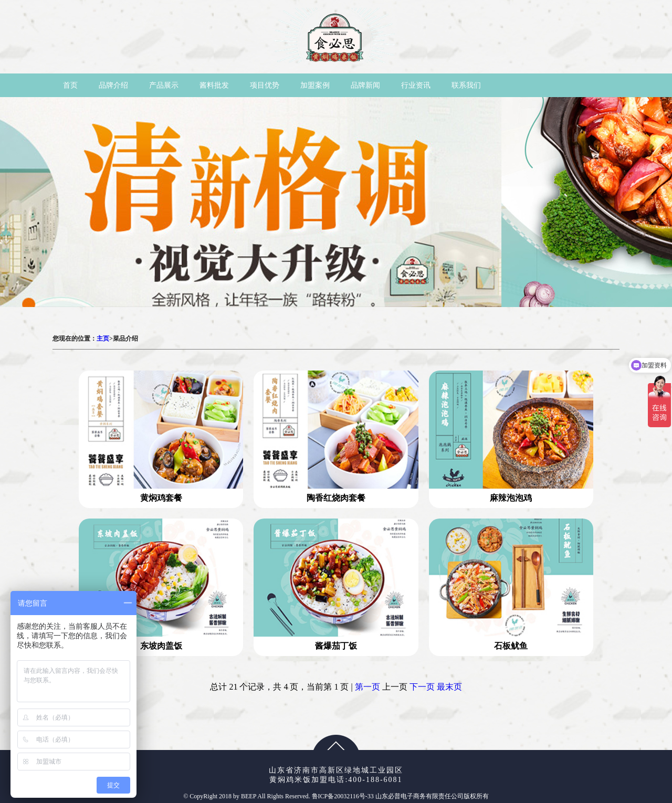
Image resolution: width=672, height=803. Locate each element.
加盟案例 (315, 85)
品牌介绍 (113, 85)
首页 (70, 85)
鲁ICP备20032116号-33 (344, 796)
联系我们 (466, 85)
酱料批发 (214, 85)
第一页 (367, 687)
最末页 (449, 687)
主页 (103, 339)
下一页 (422, 687)
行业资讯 (416, 85)
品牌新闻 (365, 85)
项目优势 (265, 85)
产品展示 (164, 85)
